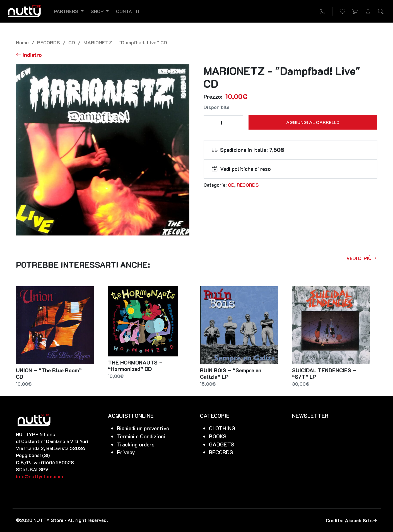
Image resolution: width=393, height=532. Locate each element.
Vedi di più (362, 258)
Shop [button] (98, 11)
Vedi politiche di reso (245, 169)
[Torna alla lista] (29, 55)
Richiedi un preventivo (143, 428)
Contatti (128, 11)
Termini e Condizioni (141, 436)
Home (22, 42)
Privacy (126, 452)
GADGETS (222, 444)
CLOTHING (222, 428)
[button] (355, 11)
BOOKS (218, 436)
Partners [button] (67, 11)
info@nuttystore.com (39, 476)
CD (72, 42)
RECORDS (49, 42)
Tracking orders (136, 444)
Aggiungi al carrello (313, 122)
